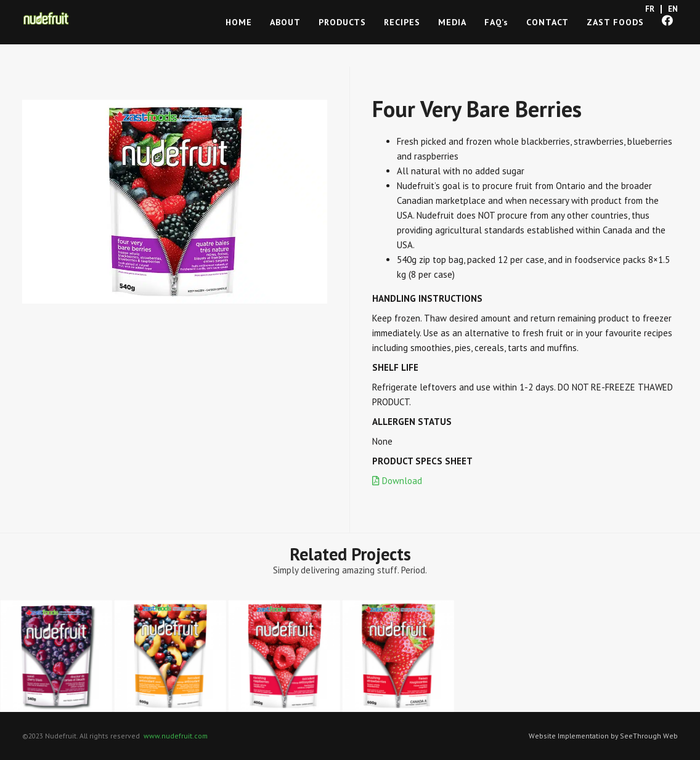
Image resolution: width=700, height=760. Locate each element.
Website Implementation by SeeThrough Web (603, 736)
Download (397, 481)
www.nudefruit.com (176, 736)
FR (650, 9)
